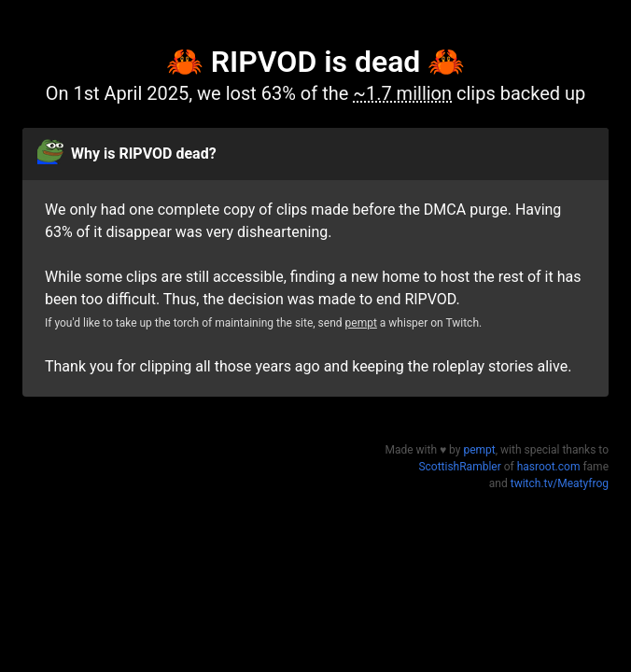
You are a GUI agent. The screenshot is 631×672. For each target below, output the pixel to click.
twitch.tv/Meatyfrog (560, 483)
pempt (361, 323)
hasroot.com (549, 467)
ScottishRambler (459, 467)
